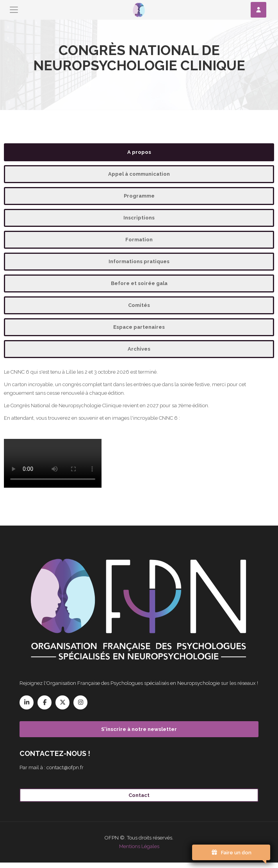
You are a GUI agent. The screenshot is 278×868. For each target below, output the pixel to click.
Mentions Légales (139, 846)
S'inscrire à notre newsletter (139, 729)
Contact (139, 795)
